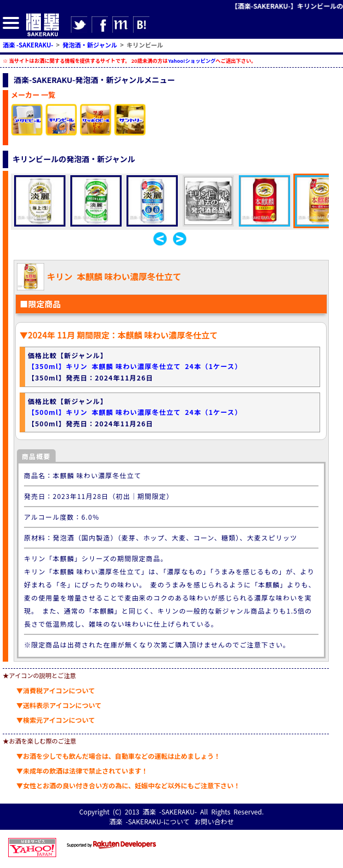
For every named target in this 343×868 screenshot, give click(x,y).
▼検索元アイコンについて (56, 720)
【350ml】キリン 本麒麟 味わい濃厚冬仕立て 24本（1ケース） (135, 366)
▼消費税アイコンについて (56, 690)
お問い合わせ (214, 821)
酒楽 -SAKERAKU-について (149, 821)
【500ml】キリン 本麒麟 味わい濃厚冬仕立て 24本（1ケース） (135, 412)
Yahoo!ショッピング (191, 61)
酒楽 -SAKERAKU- (170, 811)
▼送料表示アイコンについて (59, 705)
